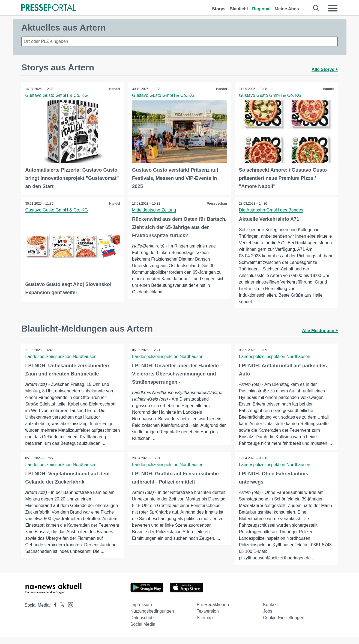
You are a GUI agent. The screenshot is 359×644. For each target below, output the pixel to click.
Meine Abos (287, 9)
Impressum (141, 611)
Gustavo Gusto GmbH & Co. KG (57, 95)
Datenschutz (143, 624)
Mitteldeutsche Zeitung (154, 210)
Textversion (208, 618)
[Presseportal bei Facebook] (54, 612)
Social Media (143, 631)
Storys (219, 9)
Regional (261, 9)
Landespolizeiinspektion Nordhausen (61, 357)
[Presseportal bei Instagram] (69, 611)
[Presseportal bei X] (61, 612)
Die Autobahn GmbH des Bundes (271, 210)
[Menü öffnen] (333, 8)
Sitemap (205, 624)
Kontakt (270, 611)
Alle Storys (325, 69)
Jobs (268, 618)
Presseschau (217, 203)
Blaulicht (239, 9)
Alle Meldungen (320, 331)
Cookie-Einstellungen (284, 624)
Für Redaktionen (213, 611)
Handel (115, 89)
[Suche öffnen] (316, 8)
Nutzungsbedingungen (152, 618)
